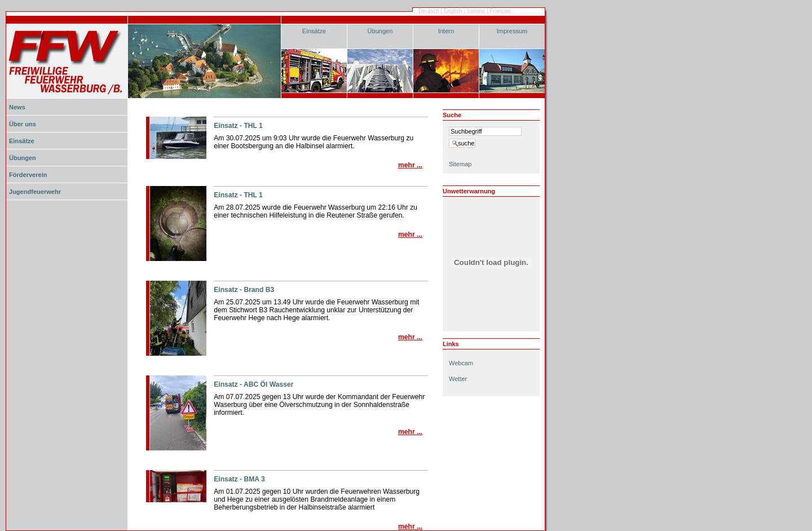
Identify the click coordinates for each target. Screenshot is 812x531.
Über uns (23, 124)
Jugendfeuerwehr (35, 192)
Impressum (512, 31)
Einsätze (314, 31)
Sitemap (460, 164)
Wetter (458, 379)
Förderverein (28, 175)
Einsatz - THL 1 (238, 126)
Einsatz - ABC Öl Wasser (253, 384)
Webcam (461, 363)
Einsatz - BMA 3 (239, 479)
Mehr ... (410, 165)
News (17, 107)
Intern (446, 31)
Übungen (380, 31)
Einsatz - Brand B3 (244, 290)
